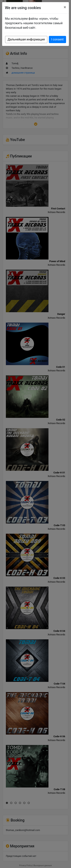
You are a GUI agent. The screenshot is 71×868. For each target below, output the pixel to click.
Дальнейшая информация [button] (26, 39)
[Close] (65, 7)
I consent (57, 39)
